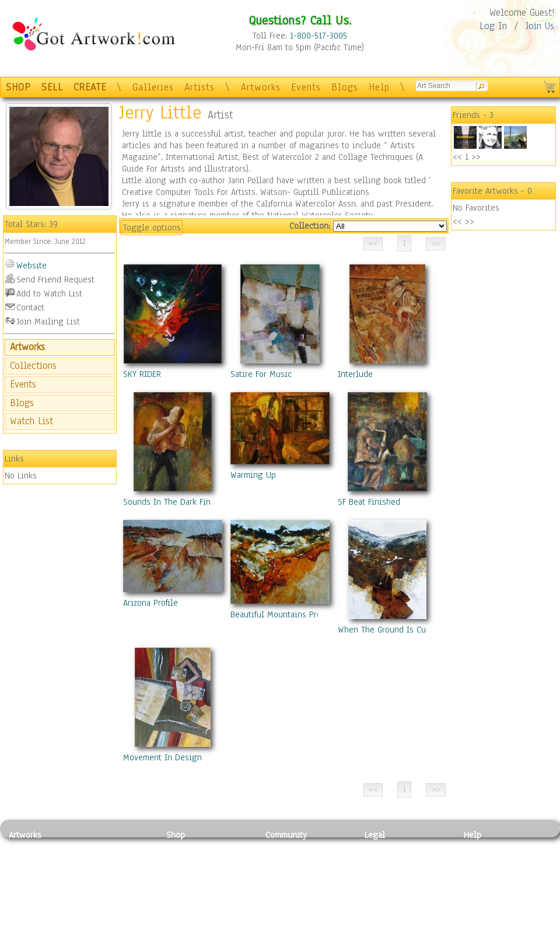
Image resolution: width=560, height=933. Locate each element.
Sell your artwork (298, 900)
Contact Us (484, 848)
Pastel (96, 861)
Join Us (540, 26)
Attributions (384, 874)
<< (457, 157)
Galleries (153, 87)
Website (32, 265)
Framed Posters (195, 861)
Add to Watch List (49, 293)
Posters (180, 874)
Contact (30, 307)
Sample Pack (487, 861)
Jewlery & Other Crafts (120, 927)
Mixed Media (33, 900)
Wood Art (101, 874)
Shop (176, 835)
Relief (96, 848)
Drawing (24, 874)
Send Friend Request (55, 279)
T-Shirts (181, 900)
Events (306, 87)
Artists (199, 87)
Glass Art (101, 913)
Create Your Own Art (204, 927)
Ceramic (99, 887)
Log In (493, 26)
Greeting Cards (194, 887)
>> (476, 157)
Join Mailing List (48, 322)
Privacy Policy (391, 848)
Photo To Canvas (197, 848)
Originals (184, 913)
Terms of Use (389, 861)
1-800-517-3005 (318, 36)
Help (379, 87)
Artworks (261, 87)
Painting (25, 848)
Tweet (475, 927)
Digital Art (29, 887)
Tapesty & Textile (117, 900)
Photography (32, 861)
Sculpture (27, 913)
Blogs (345, 87)
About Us (481, 874)
